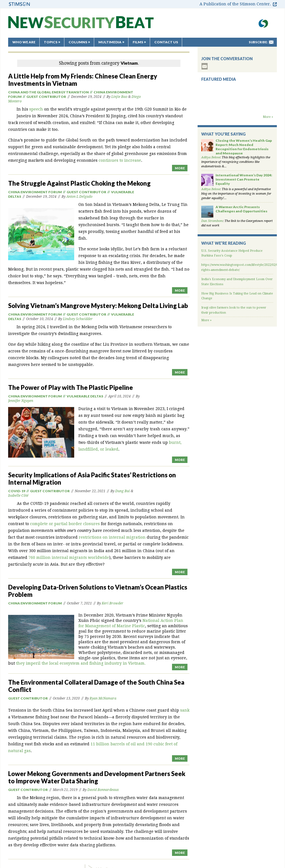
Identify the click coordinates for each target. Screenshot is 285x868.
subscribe (205, 66)
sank (185, 710)
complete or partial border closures (65, 524)
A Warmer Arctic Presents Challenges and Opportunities (241, 209)
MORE (180, 168)
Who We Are (24, 42)
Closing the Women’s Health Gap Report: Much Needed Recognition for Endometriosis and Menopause (244, 147)
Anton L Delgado (79, 197)
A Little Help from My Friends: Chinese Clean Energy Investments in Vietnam (83, 80)
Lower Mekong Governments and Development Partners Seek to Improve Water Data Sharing (97, 777)
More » (268, 117)
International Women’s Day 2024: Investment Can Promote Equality (244, 179)
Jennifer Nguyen (21, 401)
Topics (51, 42)
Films (138, 42)
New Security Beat (81, 25)
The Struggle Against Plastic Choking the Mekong (79, 183)
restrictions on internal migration (112, 537)
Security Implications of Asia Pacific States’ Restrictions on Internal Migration (92, 479)
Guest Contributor (46, 97)
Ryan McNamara (103, 698)
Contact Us (166, 42)
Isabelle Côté (18, 496)
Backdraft (237, 109)
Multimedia (110, 42)
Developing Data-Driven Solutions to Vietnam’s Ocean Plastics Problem (98, 591)
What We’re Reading (224, 243)
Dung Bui (123, 491)
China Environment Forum (35, 192)
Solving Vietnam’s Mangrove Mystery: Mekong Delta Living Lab (98, 306)
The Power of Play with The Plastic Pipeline (71, 387)
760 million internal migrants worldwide (69, 557)
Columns (78, 42)
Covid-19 (17, 491)
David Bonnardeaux (103, 790)
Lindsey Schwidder (78, 319)
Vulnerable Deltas (85, 396)
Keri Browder (113, 603)
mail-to (271, 42)
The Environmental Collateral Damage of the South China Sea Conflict (96, 686)
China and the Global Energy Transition (48, 92)
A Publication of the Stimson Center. (235, 4)
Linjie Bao (119, 97)
